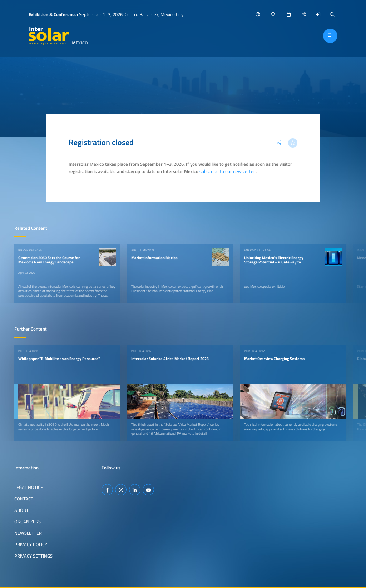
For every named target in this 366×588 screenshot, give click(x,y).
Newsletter (28, 533)
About (21, 510)
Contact (24, 499)
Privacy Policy (31, 544)
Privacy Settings (33, 556)
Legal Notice (29, 487)
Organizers (28, 522)
